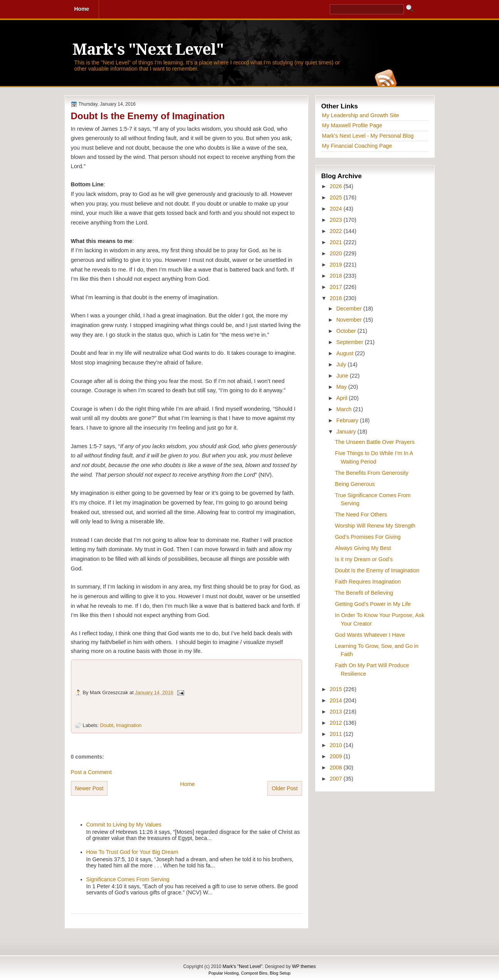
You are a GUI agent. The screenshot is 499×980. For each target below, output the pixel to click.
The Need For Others (361, 514)
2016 (337, 298)
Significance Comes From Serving (128, 879)
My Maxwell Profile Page (352, 125)
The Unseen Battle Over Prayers (375, 442)
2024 (337, 209)
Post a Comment (91, 772)
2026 (337, 186)
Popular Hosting (223, 973)
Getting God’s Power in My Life (373, 604)
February (348, 420)
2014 (337, 700)
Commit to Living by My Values (124, 825)
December (350, 309)
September (351, 342)
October (347, 331)
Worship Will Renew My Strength (375, 526)
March (345, 409)
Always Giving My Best (363, 548)
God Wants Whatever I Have (370, 635)
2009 (337, 756)
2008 (337, 767)
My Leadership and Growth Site (361, 115)
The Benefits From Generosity (372, 473)
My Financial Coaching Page (357, 146)
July (342, 364)
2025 (337, 197)
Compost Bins (254, 973)
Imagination (129, 725)
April (343, 398)
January (347, 432)
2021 (337, 242)
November (350, 320)
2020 (337, 253)
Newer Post (89, 788)
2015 (337, 689)
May (342, 387)
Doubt (107, 725)
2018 (337, 276)
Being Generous (355, 484)
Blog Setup (280, 973)
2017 (337, 287)
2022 (337, 231)
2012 (337, 723)
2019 (337, 265)
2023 (337, 220)
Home (188, 784)
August (346, 353)
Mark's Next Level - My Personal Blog (368, 136)
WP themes (304, 967)
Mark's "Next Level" (148, 50)
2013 (337, 712)
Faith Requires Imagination (368, 582)
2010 (337, 745)
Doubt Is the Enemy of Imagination (148, 116)
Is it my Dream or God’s (364, 559)
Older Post (285, 788)
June (343, 376)
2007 (337, 779)
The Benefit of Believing (364, 593)
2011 (337, 734)
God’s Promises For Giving (368, 537)
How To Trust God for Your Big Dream (132, 852)
